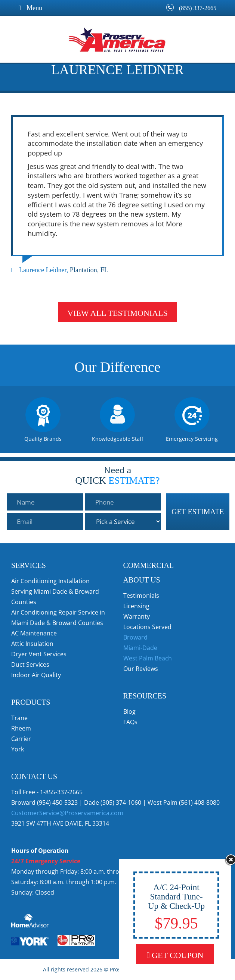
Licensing (136, 606)
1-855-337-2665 (61, 792)
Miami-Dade (140, 648)
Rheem (21, 728)
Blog (129, 712)
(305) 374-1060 (121, 802)
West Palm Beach (148, 658)
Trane (19, 718)
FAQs (130, 722)
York (18, 749)
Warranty (137, 616)
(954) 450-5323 (57, 802)
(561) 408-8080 (199, 802)
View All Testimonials (117, 313)
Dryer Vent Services (39, 654)
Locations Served (147, 627)
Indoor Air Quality (36, 675)
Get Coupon (175, 955)
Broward (135, 637)
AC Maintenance (34, 633)
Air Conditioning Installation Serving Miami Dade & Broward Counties (55, 591)
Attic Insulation (32, 644)
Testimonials (141, 596)
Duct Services (30, 665)
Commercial (149, 565)
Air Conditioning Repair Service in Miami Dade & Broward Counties (58, 618)
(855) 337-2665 (198, 8)
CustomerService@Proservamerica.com (67, 813)
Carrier (21, 739)
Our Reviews (141, 669)
